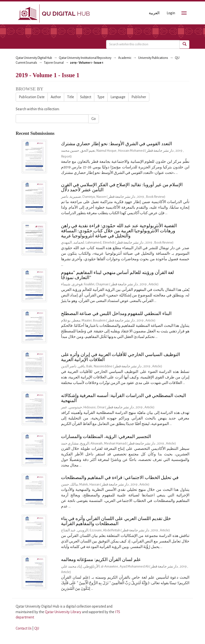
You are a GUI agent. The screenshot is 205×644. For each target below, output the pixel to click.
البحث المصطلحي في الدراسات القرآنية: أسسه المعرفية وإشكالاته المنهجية (124, 398)
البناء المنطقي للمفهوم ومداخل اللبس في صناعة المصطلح (116, 313)
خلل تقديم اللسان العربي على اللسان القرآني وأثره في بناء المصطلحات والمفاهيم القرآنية (116, 521)
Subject (86, 97)
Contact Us (24, 628)
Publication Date (32, 97)
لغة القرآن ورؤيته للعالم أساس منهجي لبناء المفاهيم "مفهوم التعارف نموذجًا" (118, 275)
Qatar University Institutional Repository (85, 58)
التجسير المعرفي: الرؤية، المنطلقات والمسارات (106, 436)
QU (37, 628)
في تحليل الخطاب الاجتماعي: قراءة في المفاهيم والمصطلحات (120, 477)
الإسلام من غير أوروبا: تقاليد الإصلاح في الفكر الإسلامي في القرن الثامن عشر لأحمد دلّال (122, 187)
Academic (125, 58)
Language (118, 97)
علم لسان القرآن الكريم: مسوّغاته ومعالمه (101, 559)
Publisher (139, 97)
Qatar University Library (63, 612)
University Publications (153, 58)
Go (94, 119)
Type (101, 97)
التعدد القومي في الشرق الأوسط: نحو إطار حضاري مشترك (116, 144)
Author (56, 97)
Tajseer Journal (54, 63)
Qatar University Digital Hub (34, 58)
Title (71, 97)
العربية (154, 13)
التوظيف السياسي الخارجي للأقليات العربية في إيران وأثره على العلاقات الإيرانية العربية (120, 357)
